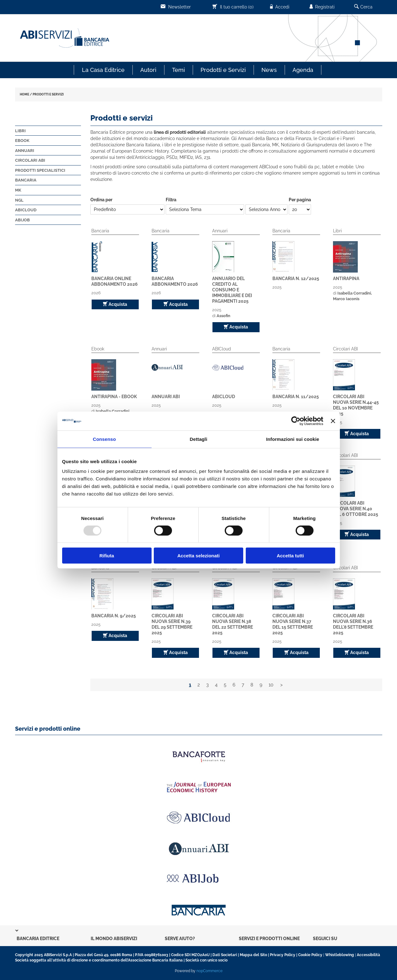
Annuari (25, 151)
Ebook (22, 141)
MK (18, 190)
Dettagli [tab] (199, 439)
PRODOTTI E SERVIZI (48, 94)
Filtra (171, 200)
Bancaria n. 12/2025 (296, 279)
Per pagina (300, 200)
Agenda (303, 70)
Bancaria (26, 180)
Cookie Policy (310, 955)
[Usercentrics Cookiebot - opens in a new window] (296, 421)
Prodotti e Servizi (223, 70)
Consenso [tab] (104, 439)
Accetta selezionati (198, 556)
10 (271, 685)
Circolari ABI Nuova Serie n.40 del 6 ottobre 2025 (356, 509)
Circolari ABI (30, 160)
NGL (19, 200)
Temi (178, 70)
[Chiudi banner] (333, 421)
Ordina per (101, 200)
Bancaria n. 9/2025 (114, 616)
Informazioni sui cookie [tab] (293, 439)
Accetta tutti (290, 556)
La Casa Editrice (103, 70)
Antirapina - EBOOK (114, 397)
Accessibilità (368, 955)
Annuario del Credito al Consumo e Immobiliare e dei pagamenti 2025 (232, 290)
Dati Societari (225, 955)
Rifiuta (107, 556)
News (269, 70)
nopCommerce (209, 971)
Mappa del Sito (253, 955)
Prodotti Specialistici (40, 170)
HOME (24, 94)
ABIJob (22, 220)
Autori (148, 70)
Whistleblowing (340, 955)
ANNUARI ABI (166, 397)
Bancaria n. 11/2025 (296, 397)
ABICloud (26, 210)
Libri (20, 131)
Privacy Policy (283, 955)
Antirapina (346, 279)
